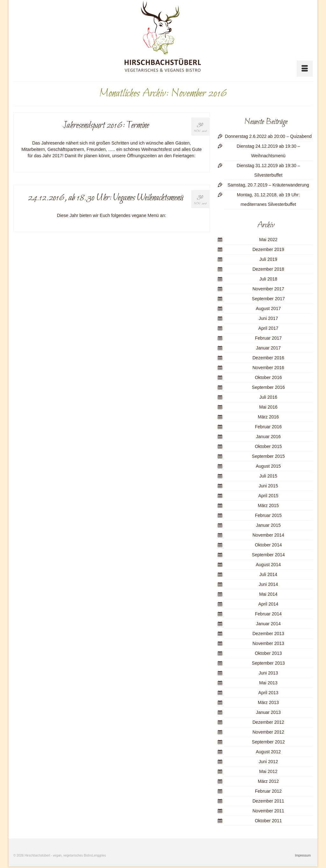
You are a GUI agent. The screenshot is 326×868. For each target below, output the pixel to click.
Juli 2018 (268, 279)
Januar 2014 (268, 624)
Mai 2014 (268, 594)
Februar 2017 (268, 338)
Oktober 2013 (268, 653)
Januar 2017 (268, 348)
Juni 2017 (268, 318)
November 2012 (268, 732)
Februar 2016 (268, 427)
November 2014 (268, 535)
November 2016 (268, 368)
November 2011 (268, 811)
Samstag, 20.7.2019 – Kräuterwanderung (268, 185)
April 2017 (268, 328)
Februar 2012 (268, 791)
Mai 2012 (268, 771)
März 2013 (268, 702)
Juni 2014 (268, 584)
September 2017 (268, 299)
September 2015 (268, 456)
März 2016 (268, 417)
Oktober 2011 (268, 821)
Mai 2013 (268, 683)
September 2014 (268, 555)
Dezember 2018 (268, 269)
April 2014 (268, 604)
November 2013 (268, 643)
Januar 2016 (268, 437)
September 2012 (268, 742)
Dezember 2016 (268, 358)
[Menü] (305, 69)
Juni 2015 (268, 486)
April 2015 (268, 496)
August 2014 (269, 565)
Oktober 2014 (268, 545)
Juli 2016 (268, 397)
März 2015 (268, 505)
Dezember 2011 (268, 801)
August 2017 (269, 309)
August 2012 (269, 752)
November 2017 (268, 289)
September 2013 (268, 663)
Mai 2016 (268, 407)
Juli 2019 (268, 259)
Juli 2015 (268, 476)
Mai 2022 (268, 240)
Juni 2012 (268, 762)
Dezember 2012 (268, 722)
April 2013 (268, 693)
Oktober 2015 (268, 446)
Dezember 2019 (268, 249)
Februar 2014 (268, 614)
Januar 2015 (268, 525)
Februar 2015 (268, 515)
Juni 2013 (268, 673)
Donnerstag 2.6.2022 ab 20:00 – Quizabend (268, 136)
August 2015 (269, 466)
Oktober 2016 (268, 377)
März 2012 (268, 781)
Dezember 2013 (268, 634)
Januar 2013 (268, 712)
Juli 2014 (268, 574)
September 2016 (268, 387)
